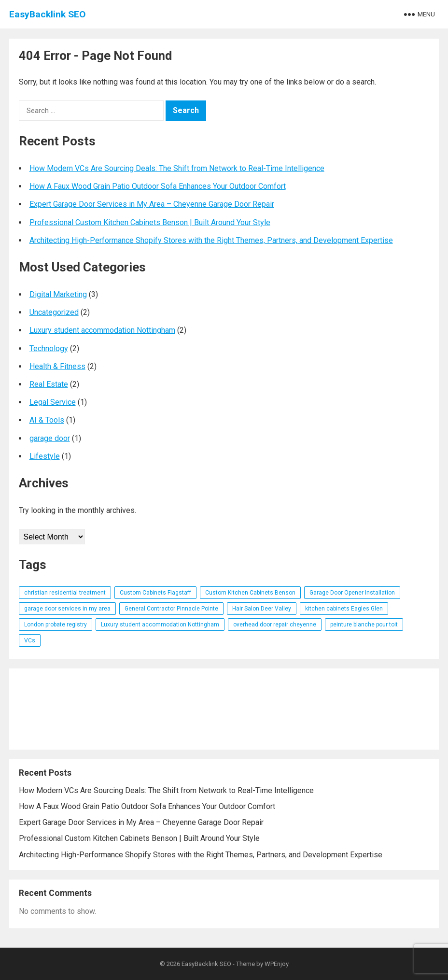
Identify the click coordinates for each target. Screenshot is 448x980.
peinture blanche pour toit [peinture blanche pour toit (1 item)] (364, 625)
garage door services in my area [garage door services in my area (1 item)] (67, 609)
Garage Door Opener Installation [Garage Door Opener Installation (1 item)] (352, 593)
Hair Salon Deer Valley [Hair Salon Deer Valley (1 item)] (262, 609)
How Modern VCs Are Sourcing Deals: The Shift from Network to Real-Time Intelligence (177, 168)
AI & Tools (47, 420)
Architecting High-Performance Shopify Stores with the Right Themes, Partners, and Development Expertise (211, 240)
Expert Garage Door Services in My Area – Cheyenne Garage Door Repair (152, 204)
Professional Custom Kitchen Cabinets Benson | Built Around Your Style (150, 222)
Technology (49, 348)
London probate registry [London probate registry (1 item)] (56, 625)
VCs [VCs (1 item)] (30, 640)
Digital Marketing (58, 294)
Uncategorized (54, 312)
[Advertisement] (224, 709)
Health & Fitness (57, 366)
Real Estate (49, 384)
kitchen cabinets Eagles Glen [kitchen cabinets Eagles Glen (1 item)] (344, 609)
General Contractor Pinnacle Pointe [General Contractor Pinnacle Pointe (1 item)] (171, 609)
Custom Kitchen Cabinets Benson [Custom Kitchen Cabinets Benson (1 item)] (250, 593)
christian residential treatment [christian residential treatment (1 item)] (65, 593)
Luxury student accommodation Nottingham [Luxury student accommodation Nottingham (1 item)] (160, 625)
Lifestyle (45, 456)
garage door (50, 438)
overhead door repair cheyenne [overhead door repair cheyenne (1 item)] (275, 625)
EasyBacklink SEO (48, 14)
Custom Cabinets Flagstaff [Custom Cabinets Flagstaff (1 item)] (155, 593)
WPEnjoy (277, 964)
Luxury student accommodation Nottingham (102, 330)
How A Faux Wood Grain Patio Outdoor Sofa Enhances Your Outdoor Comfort (158, 186)
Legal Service (53, 402)
